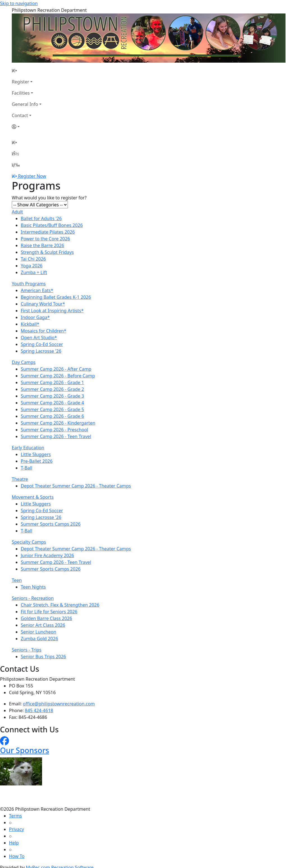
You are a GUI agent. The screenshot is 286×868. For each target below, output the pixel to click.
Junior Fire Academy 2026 (47, 555)
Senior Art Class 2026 (43, 625)
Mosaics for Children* (44, 331)
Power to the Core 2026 (45, 239)
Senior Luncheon (39, 632)
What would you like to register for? (49, 198)
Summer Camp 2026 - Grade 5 (52, 409)
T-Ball (26, 468)
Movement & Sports (33, 497)
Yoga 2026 (32, 266)
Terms (15, 816)
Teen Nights (33, 587)
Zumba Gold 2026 (39, 639)
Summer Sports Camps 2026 (51, 524)
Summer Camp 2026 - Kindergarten (58, 423)
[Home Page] (27, 70)
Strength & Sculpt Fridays (47, 252)
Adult (17, 212)
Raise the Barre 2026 (42, 245)
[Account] (27, 127)
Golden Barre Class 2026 (46, 618)
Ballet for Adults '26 (41, 218)
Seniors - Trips (27, 650)
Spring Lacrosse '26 (41, 351)
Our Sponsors (25, 750)
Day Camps (24, 362)
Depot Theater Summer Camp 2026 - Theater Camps (76, 486)
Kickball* (30, 324)
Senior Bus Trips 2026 (43, 657)
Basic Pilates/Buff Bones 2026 (52, 225)
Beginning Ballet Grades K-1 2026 (56, 297)
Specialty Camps (29, 542)
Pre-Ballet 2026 (37, 461)
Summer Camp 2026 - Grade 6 (52, 416)
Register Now (32, 176)
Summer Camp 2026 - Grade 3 (52, 396)
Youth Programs (29, 284)
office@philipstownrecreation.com (59, 704)
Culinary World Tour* (43, 304)
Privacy (16, 829)
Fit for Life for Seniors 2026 (49, 612)
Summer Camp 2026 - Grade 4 (52, 403)
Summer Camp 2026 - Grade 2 (52, 389)
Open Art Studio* (39, 338)
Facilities (21, 93)
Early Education (28, 448)
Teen (17, 580)
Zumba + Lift (34, 272)
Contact (20, 115)
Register (20, 82)
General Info (25, 104)
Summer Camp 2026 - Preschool (54, 430)
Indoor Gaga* (35, 317)
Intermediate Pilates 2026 (48, 232)
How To (17, 856)
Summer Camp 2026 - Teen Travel (56, 436)
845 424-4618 (39, 710)
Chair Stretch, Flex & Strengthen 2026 (60, 605)
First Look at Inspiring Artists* (52, 311)
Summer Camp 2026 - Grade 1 (52, 382)
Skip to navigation (19, 3)
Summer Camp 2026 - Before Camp (58, 376)
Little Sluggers (36, 454)
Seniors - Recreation (33, 598)
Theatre (20, 479)
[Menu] (16, 165)
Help (14, 843)
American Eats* (37, 290)
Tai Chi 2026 (33, 259)
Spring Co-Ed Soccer (42, 344)
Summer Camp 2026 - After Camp (56, 369)
